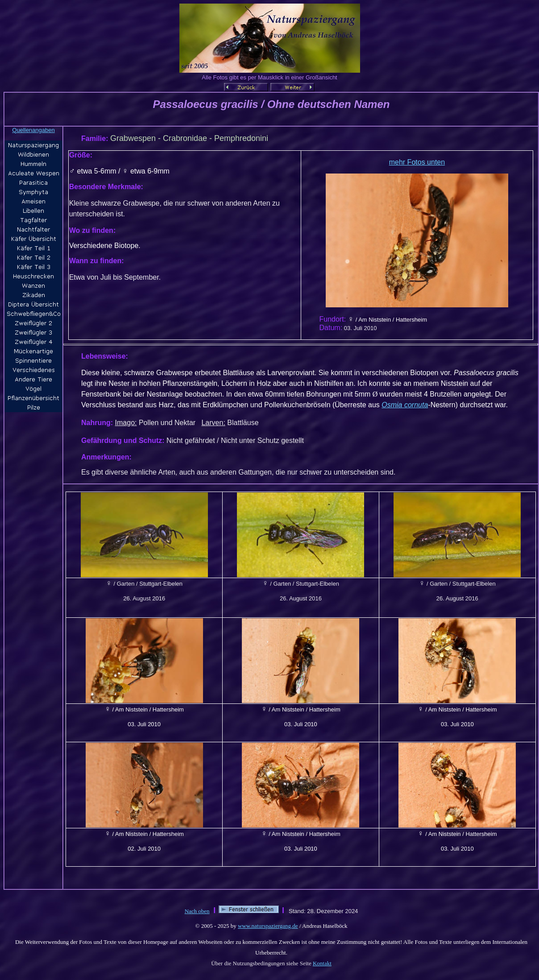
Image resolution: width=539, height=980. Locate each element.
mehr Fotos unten (417, 162)
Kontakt (322, 963)
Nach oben (197, 911)
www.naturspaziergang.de (268, 926)
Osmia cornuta (405, 405)
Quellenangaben (33, 130)
